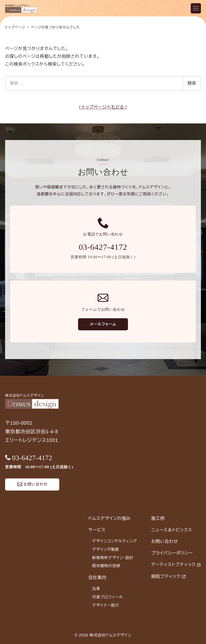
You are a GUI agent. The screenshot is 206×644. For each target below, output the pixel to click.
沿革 (96, 589)
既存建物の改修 (106, 566)
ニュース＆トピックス (172, 530)
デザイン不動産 (106, 549)
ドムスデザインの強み (109, 518)
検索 (192, 83)
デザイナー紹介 (106, 605)
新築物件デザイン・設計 (113, 558)
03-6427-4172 (103, 247)
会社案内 (97, 577)
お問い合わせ (165, 541)
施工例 (158, 518)
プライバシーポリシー (172, 553)
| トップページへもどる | (103, 107)
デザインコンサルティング (115, 541)
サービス (97, 530)
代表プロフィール (108, 597)
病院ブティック (166, 576)
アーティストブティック (173, 565)
